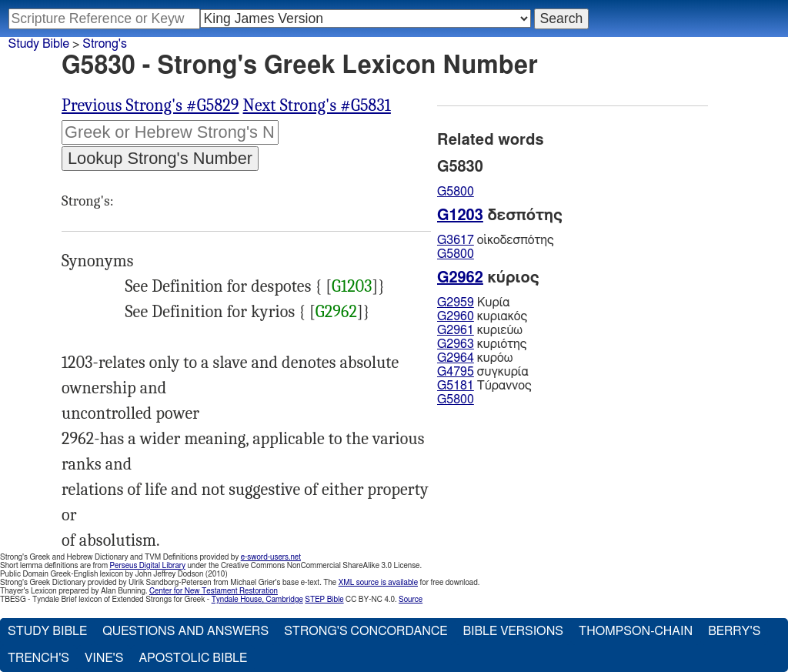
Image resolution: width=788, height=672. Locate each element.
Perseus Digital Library (148, 566)
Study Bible (39, 44)
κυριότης (482, 344)
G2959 (456, 303)
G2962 (336, 312)
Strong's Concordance (366, 631)
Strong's (105, 44)
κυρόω (475, 358)
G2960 (456, 316)
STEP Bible (324, 600)
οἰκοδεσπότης (496, 240)
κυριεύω (480, 330)
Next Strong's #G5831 (317, 105)
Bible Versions (513, 631)
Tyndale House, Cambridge (257, 600)
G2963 (456, 344)
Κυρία (474, 303)
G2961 (456, 330)
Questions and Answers (185, 631)
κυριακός (482, 316)
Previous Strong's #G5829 (150, 105)
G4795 (456, 372)
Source (411, 600)
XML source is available (378, 583)
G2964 (456, 358)
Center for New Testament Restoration (214, 591)
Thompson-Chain (636, 631)
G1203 (352, 286)
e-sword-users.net (271, 557)
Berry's (734, 631)
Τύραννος (484, 386)
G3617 (456, 240)
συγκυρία (483, 372)
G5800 (456, 192)
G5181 (456, 386)
